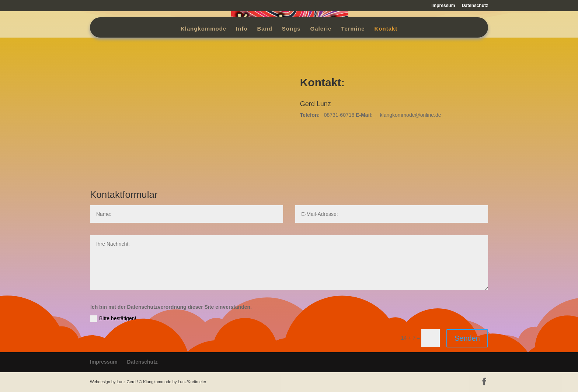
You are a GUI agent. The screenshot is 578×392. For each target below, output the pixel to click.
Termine (353, 29)
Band (265, 29)
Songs (291, 29)
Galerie (321, 29)
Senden (467, 338)
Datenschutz (475, 6)
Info (242, 29)
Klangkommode (204, 29)
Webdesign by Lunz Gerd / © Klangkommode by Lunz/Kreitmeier (148, 382)
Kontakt (386, 29)
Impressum (443, 6)
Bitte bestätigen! (113, 319)
